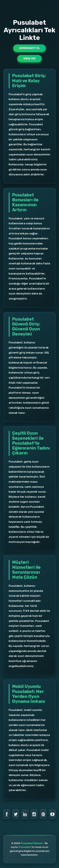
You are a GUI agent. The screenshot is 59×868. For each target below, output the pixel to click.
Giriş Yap (29, 59)
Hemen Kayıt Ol (29, 48)
